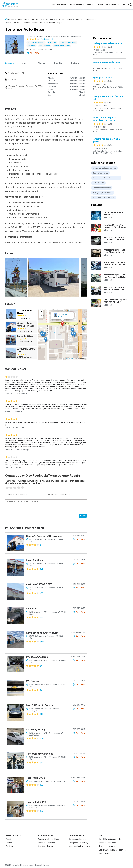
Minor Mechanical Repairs (104, 198)
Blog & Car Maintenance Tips (83, 5)
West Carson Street (62, 46)
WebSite (12, 80)
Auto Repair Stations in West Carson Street (25, 23)
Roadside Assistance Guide (110, 843)
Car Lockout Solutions (102, 188)
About (8, 839)
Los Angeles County (64, 19)
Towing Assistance (100, 173)
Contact (9, 843)
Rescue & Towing (60, 5)
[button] (62, 324)
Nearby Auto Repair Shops (49, 839)
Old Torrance (90, 19)
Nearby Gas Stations (47, 843)
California (49, 19)
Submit (83, 516)
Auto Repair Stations (107, 5)
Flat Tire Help (98, 183)
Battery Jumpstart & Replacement (106, 178)
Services (9, 846)
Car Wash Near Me (46, 846)
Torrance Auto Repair (54, 23)
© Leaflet (70, 359)
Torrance (78, 19)
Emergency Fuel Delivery (103, 193)
